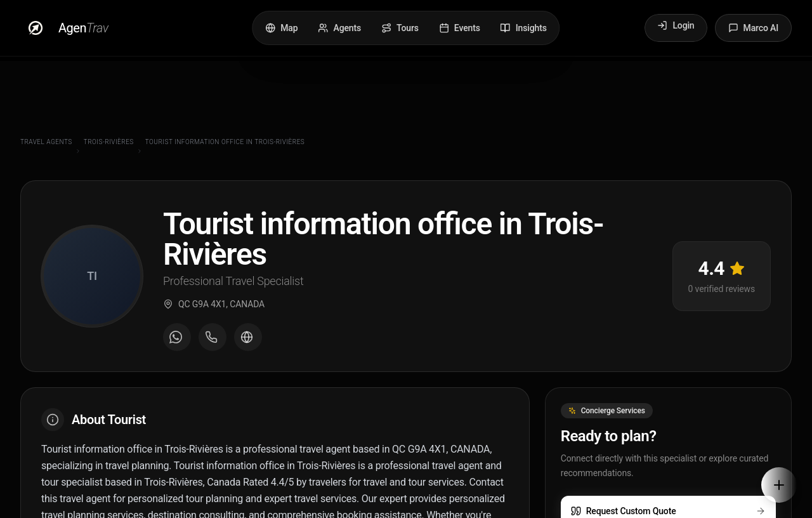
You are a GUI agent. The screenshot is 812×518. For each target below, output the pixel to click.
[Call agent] (213, 340)
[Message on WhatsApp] (177, 340)
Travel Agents (46, 142)
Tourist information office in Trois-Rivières (225, 142)
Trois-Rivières (109, 142)
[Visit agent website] (248, 340)
